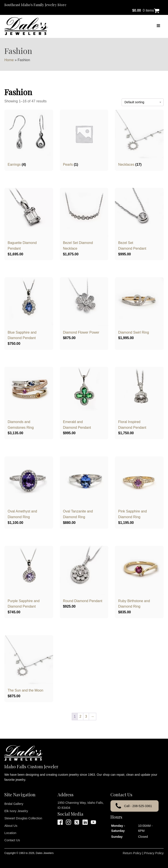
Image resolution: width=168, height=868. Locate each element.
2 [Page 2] (80, 716)
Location (10, 833)
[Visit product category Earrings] (29, 139)
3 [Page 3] (86, 716)
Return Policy (132, 853)
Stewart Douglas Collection (23, 818)
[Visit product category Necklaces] (139, 139)
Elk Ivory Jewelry (16, 811)
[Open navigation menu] (158, 26)
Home (9, 60)
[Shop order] (143, 102)
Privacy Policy (154, 853)
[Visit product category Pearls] (84, 139)
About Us (11, 826)
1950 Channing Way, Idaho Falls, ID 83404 (81, 805)
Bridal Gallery (14, 804)
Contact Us (12, 840)
